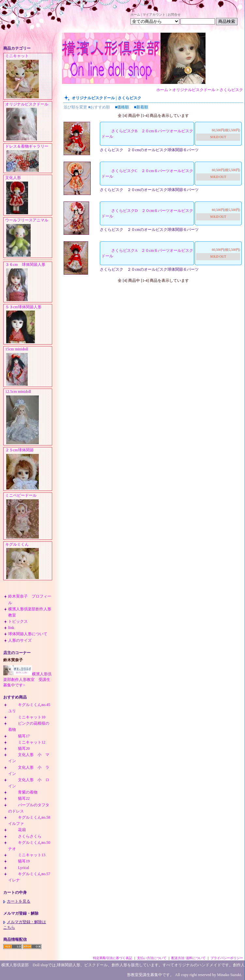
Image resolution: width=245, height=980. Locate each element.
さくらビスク (231, 90)
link (11, 628)
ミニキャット (29, 76)
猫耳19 (19, 861)
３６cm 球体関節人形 (29, 282)
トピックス (18, 621)
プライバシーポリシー (227, 958)
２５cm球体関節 (29, 469)
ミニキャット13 (27, 855)
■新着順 (141, 107)
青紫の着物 (23, 792)
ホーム (135, 15)
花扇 (17, 830)
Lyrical (19, 868)
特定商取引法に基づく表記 (113, 958)
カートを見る (17, 901)
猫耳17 (19, 736)
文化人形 (29, 195)
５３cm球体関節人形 (29, 325)
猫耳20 (19, 748)
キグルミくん (29, 561)
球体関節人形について (28, 634)
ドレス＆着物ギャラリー (29, 158)
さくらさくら (25, 836)
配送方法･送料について (188, 958)
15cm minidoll (29, 367)
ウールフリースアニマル (29, 238)
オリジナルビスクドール (29, 122)
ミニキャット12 (27, 742)
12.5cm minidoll (29, 417)
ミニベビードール (29, 516)
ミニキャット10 (27, 717)
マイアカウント (154, 15)
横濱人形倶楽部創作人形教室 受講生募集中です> (27, 680)
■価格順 (122, 107)
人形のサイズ (20, 640)
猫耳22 (19, 798)
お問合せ (174, 15)
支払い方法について (152, 958)
